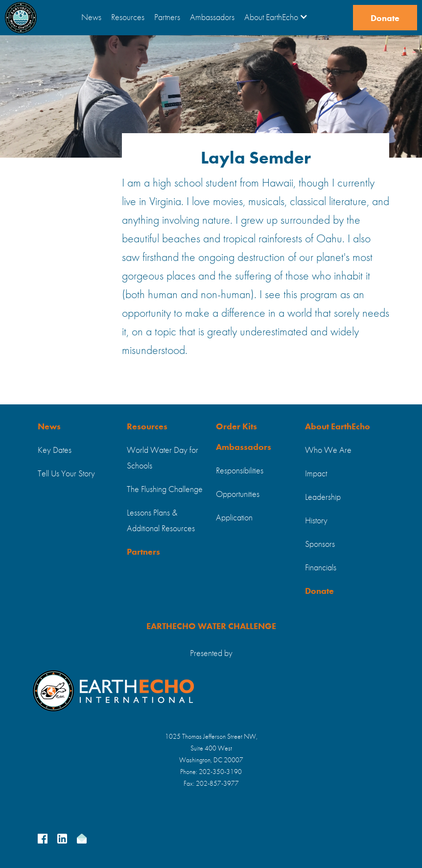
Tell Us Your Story (66, 474)
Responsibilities (240, 471)
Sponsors (320, 544)
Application (234, 518)
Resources (128, 18)
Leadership (323, 497)
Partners (167, 18)
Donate (385, 19)
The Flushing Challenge (165, 490)
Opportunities (238, 494)
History (316, 521)
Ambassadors (212, 18)
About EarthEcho (338, 427)
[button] (276, 18)
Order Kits (236, 427)
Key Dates (55, 450)
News (91, 18)
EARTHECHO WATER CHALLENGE (211, 627)
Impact (316, 474)
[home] (21, 18)
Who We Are (328, 450)
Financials (321, 568)
